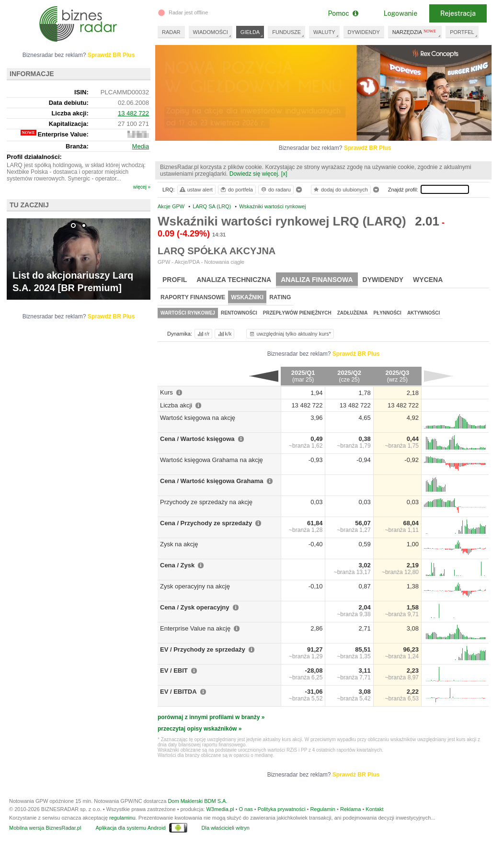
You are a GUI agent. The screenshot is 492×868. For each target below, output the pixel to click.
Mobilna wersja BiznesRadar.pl (45, 828)
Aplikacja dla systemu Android (130, 828)
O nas (246, 809)
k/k (224, 334)
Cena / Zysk (177, 565)
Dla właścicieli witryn (226, 828)
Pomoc (343, 13)
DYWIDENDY (364, 32)
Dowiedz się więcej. (255, 174)
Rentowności (239, 313)
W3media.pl (220, 809)
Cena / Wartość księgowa (197, 439)
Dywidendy (383, 280)
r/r (203, 334)
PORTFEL (462, 32)
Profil (175, 280)
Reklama (350, 809)
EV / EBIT (174, 671)
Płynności (388, 313)
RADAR (171, 32)
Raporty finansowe (193, 297)
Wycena (428, 280)
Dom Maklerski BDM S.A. (197, 801)
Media (141, 146)
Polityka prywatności (282, 809)
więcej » (142, 187)
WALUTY (324, 32)
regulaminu (122, 818)
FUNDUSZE (286, 32)
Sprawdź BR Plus (368, 148)
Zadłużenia (353, 313)
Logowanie (400, 13)
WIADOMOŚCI (211, 32)
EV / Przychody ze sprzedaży (203, 649)
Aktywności (423, 313)
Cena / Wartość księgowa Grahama (212, 481)
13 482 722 (133, 113)
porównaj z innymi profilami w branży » (211, 717)
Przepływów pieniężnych (297, 313)
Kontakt (374, 809)
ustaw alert (196, 190)
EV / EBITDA (178, 692)
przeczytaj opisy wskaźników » (200, 729)
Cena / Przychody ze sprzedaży (206, 523)
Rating (280, 297)
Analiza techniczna (234, 280)
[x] (284, 174)
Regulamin (323, 809)
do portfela (236, 190)
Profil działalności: (34, 157)
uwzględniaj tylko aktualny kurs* (290, 334)
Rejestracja (458, 13)
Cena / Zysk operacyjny (195, 607)
